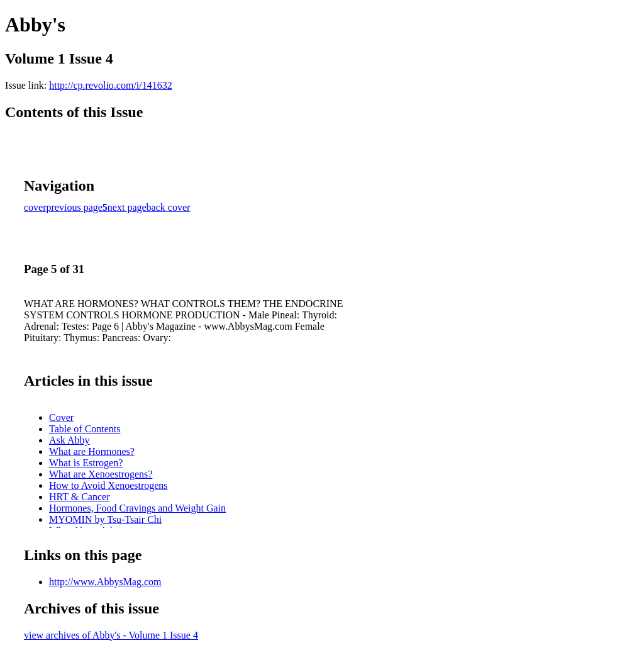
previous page (75, 207)
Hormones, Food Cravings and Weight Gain (137, 508)
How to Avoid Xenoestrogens (108, 485)
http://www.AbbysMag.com (105, 582)
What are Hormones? (92, 451)
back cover (169, 207)
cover (35, 207)
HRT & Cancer (80, 497)
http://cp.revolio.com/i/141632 (111, 85)
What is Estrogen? (86, 463)
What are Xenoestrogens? (101, 474)
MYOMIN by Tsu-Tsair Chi (105, 519)
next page (127, 207)
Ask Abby (69, 440)
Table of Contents (85, 429)
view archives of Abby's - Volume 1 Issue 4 (111, 635)
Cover (61, 417)
